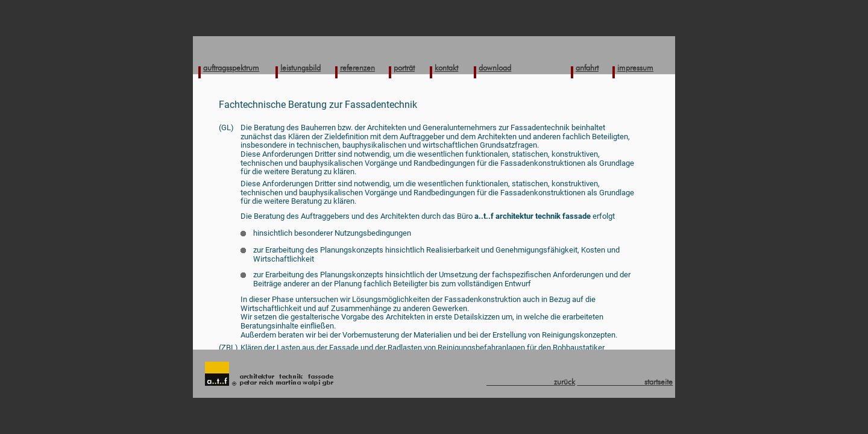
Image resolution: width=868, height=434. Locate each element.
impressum (635, 68)
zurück (531, 382)
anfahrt (587, 68)
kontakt (446, 68)
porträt (404, 68)
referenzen (357, 68)
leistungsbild (300, 68)
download (495, 68)
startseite (625, 382)
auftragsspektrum (231, 68)
